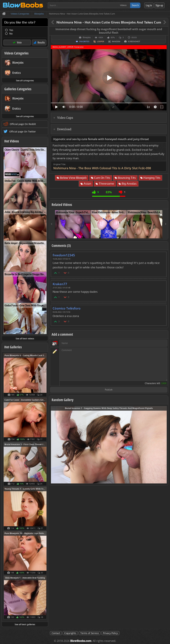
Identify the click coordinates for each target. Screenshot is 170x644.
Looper (101, 41)
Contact (56, 633)
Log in (149, 5)
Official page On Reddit (23, 124)
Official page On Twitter (23, 132)
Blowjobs (87, 37)
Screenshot (134, 41)
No (11, 34)
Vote (19, 42)
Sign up (159, 5)
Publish (109, 390)
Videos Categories (16, 53)
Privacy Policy (110, 633)
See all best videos (25, 338)
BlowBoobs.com (81, 641)
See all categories (25, 80)
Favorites (84, 41)
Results (41, 42)
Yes (11, 30)
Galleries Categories (18, 89)
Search (135, 5)
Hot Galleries (13, 347)
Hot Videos (12, 141)
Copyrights (70, 633)
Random (116, 41)
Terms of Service (90, 633)
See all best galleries (25, 624)
